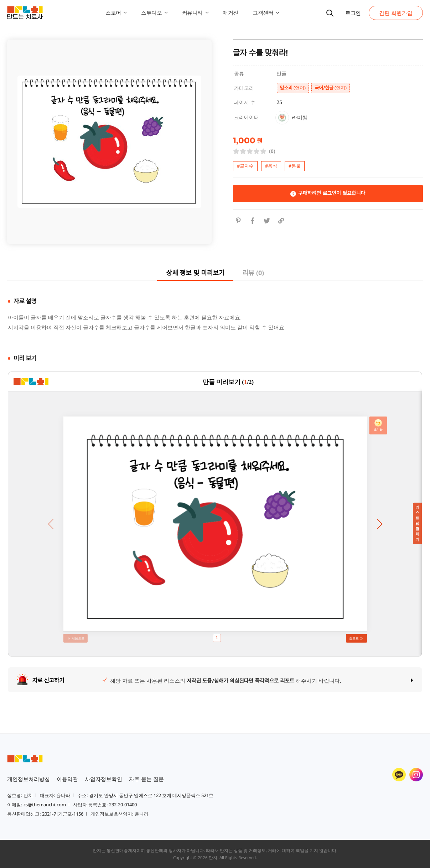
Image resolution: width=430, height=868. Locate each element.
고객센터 (266, 12)
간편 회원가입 (396, 13)
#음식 (271, 166)
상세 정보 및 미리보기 (195, 273)
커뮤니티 (195, 12)
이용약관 (67, 779)
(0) (272, 151)
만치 (213, 857)
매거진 (230, 12)
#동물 (295, 166)
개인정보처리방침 (29, 779)
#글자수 (245, 166)
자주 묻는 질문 (146, 779)
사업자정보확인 (103, 779)
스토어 (116, 12)
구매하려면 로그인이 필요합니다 (328, 193)
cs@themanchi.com (45, 805)
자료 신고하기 (48, 680)
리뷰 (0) (253, 273)
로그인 (353, 13)
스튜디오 (154, 12)
